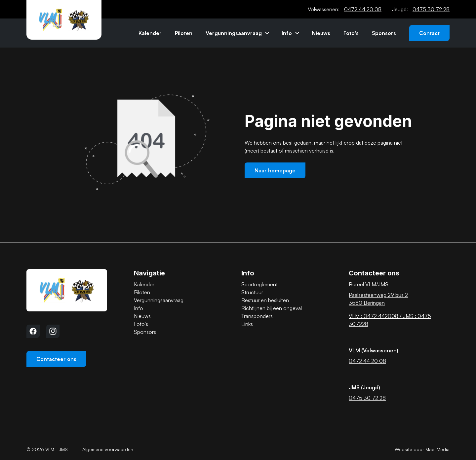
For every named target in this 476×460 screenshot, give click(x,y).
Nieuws (321, 33)
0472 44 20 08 (363, 9)
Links (247, 324)
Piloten (184, 33)
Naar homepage (275, 170)
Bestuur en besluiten (265, 300)
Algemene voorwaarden (108, 449)
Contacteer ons (56, 359)
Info (287, 33)
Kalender (150, 33)
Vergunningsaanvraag (234, 33)
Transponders (257, 316)
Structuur (252, 292)
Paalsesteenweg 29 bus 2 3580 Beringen (378, 299)
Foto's (351, 33)
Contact (429, 33)
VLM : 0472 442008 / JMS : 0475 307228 (390, 320)
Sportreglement (259, 284)
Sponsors (384, 33)
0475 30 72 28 (431, 9)
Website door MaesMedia (422, 449)
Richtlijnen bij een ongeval (272, 308)
